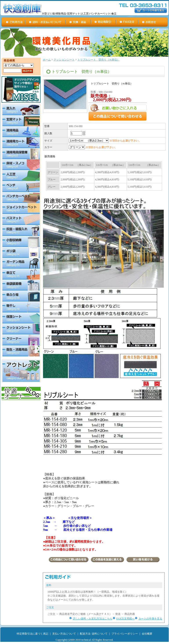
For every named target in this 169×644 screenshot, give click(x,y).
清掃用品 (21, 132)
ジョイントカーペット (21, 209)
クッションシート (21, 329)
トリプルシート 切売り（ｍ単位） (99, 60)
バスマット (21, 220)
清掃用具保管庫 (21, 154)
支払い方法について (64, 634)
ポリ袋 (21, 253)
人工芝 (21, 176)
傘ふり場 (21, 296)
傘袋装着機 (21, 285)
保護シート (21, 318)
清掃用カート (21, 143)
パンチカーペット (21, 198)
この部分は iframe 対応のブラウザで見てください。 (104, 178)
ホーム (47, 60)
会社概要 (147, 634)
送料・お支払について (46, 22)
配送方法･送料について (94, 634)
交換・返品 (78, 22)
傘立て (21, 274)
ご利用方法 (13, 22)
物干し (21, 307)
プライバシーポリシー (125, 634)
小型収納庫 (21, 242)
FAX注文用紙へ (125, 619)
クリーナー (21, 340)
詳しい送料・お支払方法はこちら (93, 619)
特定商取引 (104, 22)
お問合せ (153, 22)
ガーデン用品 (21, 264)
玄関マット (21, 121)
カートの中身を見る (150, 619)
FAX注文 (127, 22)
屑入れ (21, 110)
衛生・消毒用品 (21, 352)
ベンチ (21, 187)
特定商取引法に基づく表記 (32, 634)
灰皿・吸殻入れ (21, 231)
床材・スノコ (21, 165)
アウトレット (21, 371)
